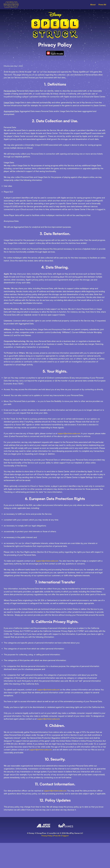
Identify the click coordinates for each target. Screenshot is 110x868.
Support (65, 836)
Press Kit (102, 5)
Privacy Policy (47, 836)
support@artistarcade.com (69, 433)
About (93, 5)
